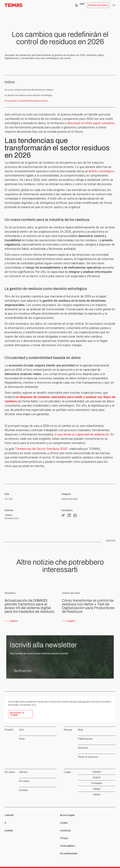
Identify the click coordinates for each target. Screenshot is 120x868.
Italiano (97, 794)
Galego (97, 789)
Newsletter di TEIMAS (17, 714)
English (97, 777)
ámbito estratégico (101, 171)
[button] (114, 5)
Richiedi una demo (98, 5)
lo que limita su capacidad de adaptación (82, 434)
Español (97, 772)
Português (97, 783)
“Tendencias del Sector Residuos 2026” (41, 449)
